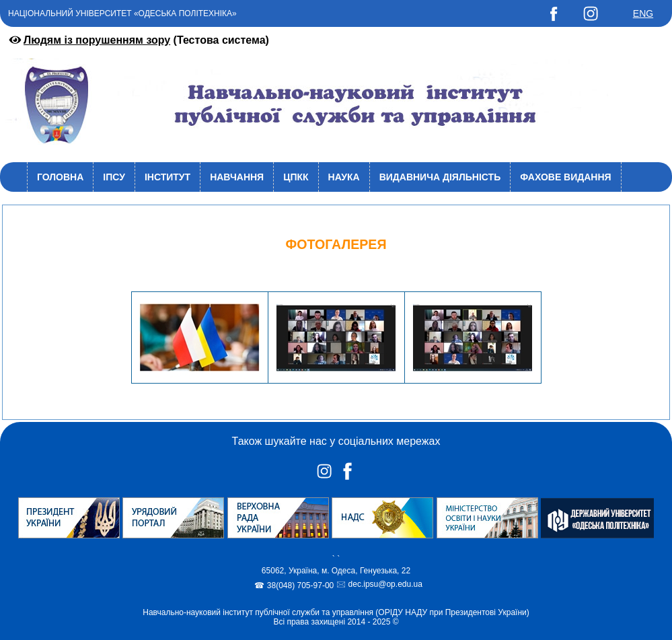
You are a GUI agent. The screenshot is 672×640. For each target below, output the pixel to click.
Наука (344, 177)
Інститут (167, 177)
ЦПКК (296, 177)
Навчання (237, 177)
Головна (60, 177)
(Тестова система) (138, 40)
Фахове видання (565, 177)
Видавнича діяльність (440, 177)
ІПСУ (114, 177)
